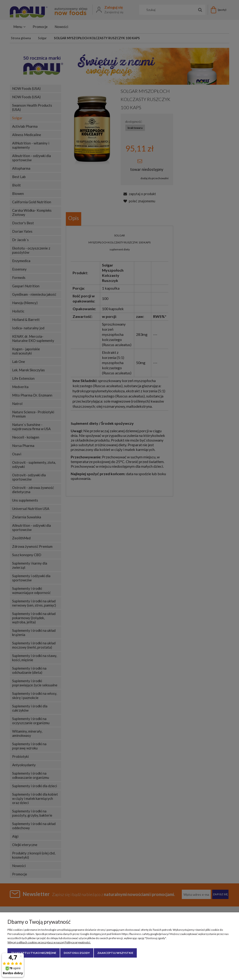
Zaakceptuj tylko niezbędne (34, 953)
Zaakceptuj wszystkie (115, 953)
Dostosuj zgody (77, 953)
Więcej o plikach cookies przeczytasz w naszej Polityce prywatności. (49, 942)
